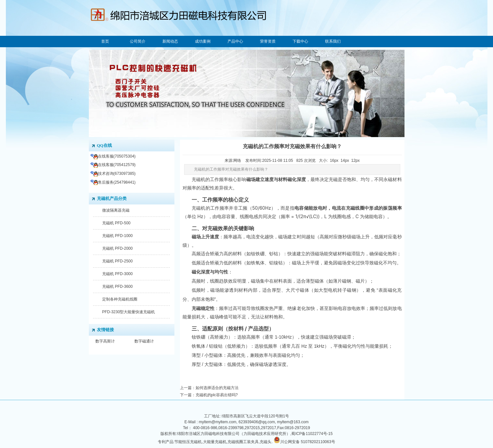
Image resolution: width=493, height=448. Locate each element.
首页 (105, 41)
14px (345, 161)
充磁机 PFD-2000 (117, 248)
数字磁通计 (144, 341)
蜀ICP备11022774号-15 (312, 434)
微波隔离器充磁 (116, 210)
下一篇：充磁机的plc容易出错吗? (209, 395)
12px (355, 161)
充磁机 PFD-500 (116, 223)
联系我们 (333, 41)
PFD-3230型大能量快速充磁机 (129, 312)
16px (334, 161)
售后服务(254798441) (113, 182)
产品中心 (235, 41)
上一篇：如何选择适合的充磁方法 (209, 388)
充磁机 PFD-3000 (117, 274)
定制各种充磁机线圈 (120, 299)
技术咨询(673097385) (113, 174)
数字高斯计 (105, 341)
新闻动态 (170, 41)
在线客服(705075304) (113, 156)
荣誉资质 (268, 41)
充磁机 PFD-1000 (117, 236)
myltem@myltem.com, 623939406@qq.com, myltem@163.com (254, 422)
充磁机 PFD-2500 (117, 261)
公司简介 (138, 41)
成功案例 (203, 41)
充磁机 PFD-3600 (117, 287)
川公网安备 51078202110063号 (308, 442)
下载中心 (300, 41)
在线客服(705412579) (113, 165)
